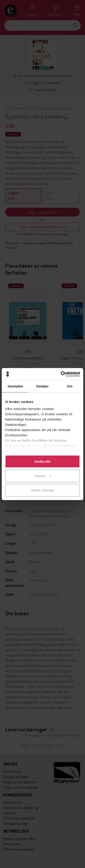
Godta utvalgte (42, 490)
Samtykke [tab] (15, 386)
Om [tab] (70, 386)
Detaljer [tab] (42, 386)
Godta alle (42, 461)
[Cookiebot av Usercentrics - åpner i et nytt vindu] (61, 374)
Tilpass (43, 476)
